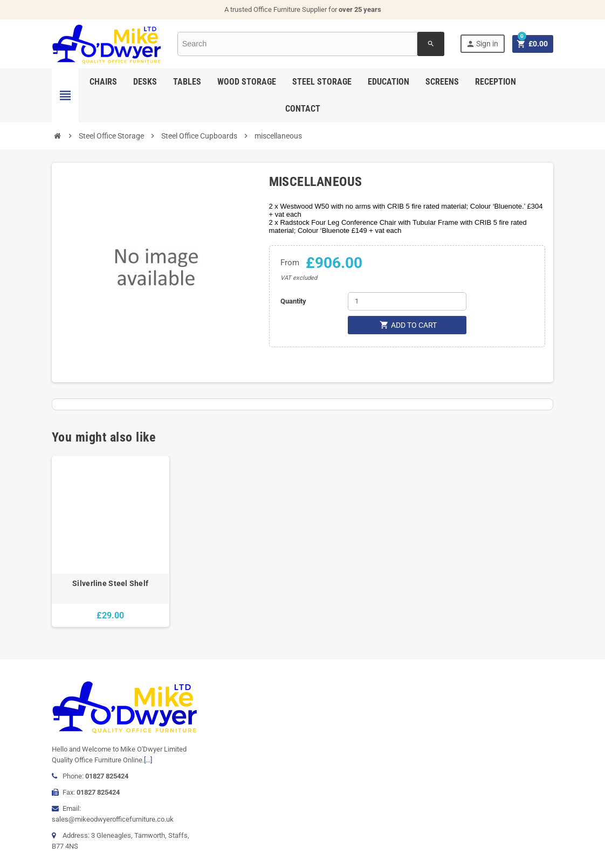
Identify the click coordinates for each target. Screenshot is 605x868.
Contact (303, 109)
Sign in (482, 44)
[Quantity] (407, 301)
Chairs (103, 82)
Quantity (293, 301)
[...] (148, 760)
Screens (442, 82)
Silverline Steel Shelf (110, 583)
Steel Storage (322, 82)
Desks (145, 82)
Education (389, 82)
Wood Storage (247, 82)
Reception (496, 82)
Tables (187, 82)
